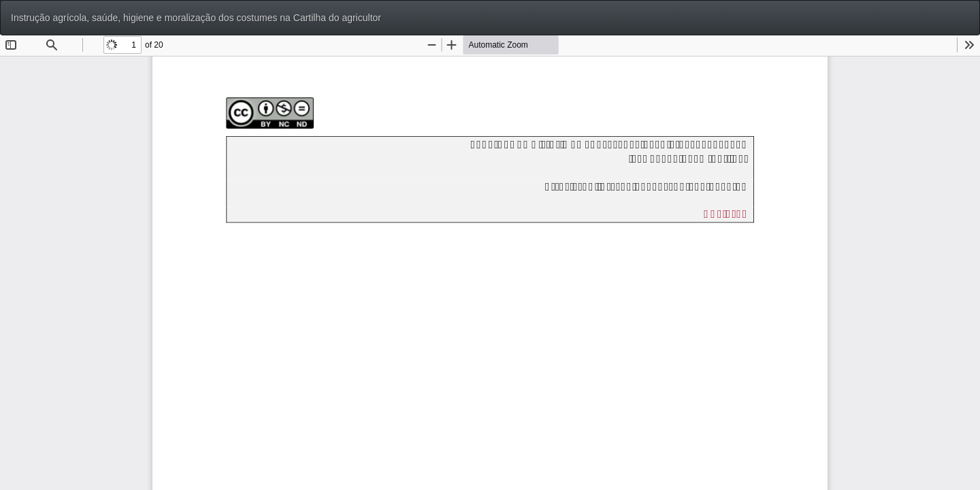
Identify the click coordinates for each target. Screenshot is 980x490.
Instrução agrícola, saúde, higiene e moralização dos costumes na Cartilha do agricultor (196, 18)
